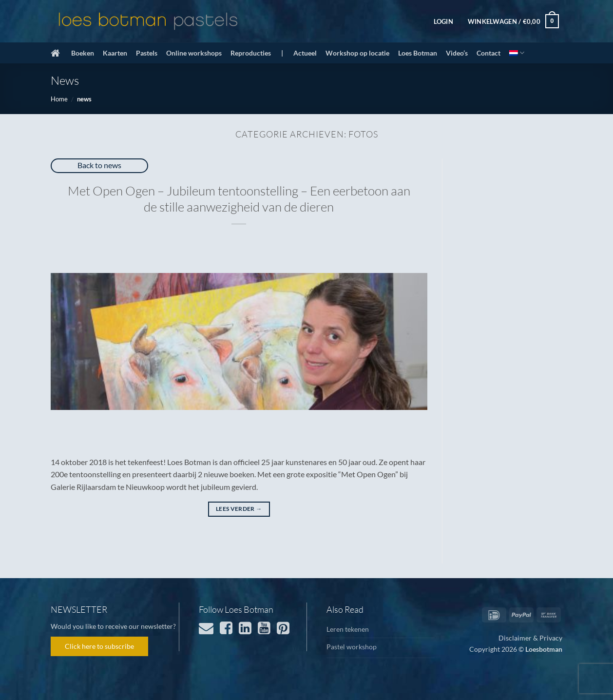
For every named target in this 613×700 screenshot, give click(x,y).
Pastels (147, 53)
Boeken (83, 53)
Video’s (457, 53)
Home (59, 99)
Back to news (99, 165)
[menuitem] (517, 53)
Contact (488, 53)
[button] (443, 21)
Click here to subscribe (99, 646)
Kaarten (115, 53)
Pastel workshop (352, 647)
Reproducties (251, 53)
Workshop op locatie (357, 53)
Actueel (305, 53)
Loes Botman (418, 53)
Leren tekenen (348, 629)
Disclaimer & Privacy (530, 638)
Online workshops (194, 53)
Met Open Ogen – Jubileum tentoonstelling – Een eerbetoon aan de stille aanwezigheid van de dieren (239, 199)
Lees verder (239, 509)
